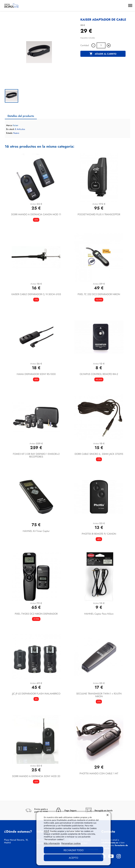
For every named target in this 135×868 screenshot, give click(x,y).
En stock (10, 129)
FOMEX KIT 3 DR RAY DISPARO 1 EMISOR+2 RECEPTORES (36, 455)
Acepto (74, 858)
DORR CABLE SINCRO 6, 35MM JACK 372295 (99, 454)
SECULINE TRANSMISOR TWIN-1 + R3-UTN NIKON (99, 695)
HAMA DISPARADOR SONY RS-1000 (36, 374)
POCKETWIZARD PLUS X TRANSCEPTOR (99, 214)
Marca (9, 125)
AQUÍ (46, 831)
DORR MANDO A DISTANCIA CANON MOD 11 (36, 214)
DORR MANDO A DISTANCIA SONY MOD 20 (36, 776)
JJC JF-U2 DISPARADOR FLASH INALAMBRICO (36, 694)
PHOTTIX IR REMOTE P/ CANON (99, 534)
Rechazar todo (74, 850)
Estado (9, 133)
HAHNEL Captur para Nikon (99, 614)
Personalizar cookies (71, 843)
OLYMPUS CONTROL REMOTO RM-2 (99, 374)
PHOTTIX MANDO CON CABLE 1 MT (99, 773)
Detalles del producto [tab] (21, 116)
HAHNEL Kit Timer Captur (36, 531)
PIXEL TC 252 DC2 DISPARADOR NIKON (99, 294)
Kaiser (15, 125)
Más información (52, 843)
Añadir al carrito (103, 54)
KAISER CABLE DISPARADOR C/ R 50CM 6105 (36, 294)
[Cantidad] (101, 45)
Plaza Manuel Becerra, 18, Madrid (16, 841)
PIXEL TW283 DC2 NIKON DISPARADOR (36, 614)
